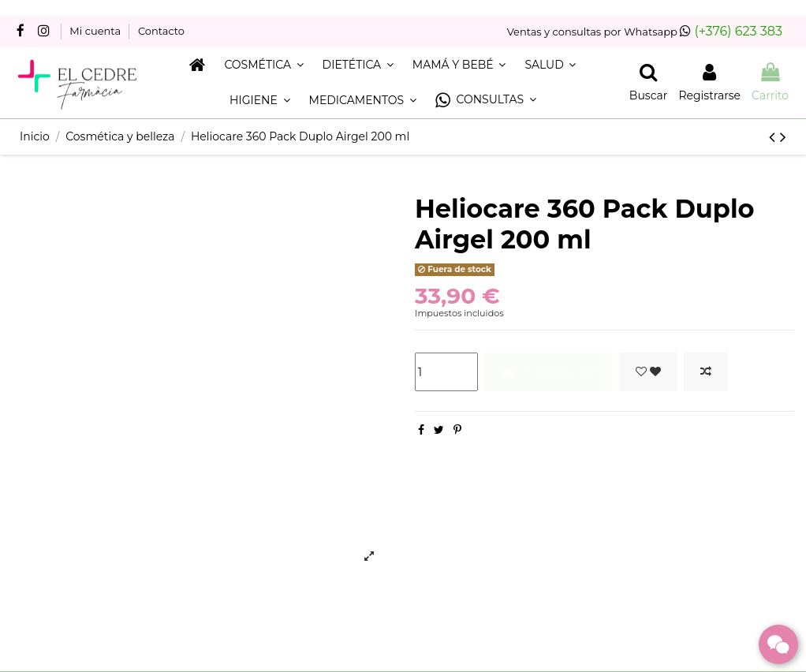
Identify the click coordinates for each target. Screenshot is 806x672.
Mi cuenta (96, 31)
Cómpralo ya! (548, 371)
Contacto (161, 31)
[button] (486, 101)
